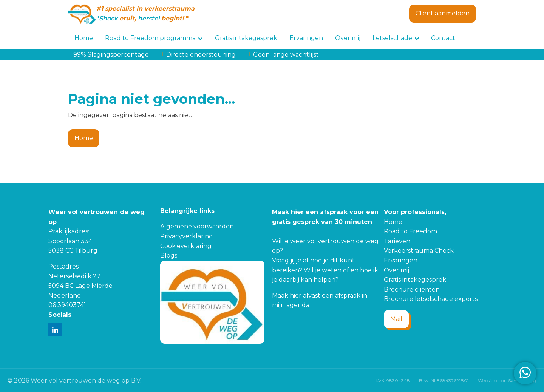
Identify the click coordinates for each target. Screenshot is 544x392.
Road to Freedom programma (154, 38)
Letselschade (396, 38)
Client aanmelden (443, 13)
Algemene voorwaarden (197, 226)
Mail (396, 319)
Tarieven (397, 241)
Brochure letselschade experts (431, 299)
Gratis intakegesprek (246, 38)
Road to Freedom (410, 231)
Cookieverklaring (186, 246)
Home (84, 38)
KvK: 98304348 (393, 380)
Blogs (169, 255)
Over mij (348, 38)
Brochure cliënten (412, 289)
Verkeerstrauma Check (419, 251)
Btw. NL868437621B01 (444, 380)
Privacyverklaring (187, 236)
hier (296, 296)
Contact (443, 38)
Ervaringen (306, 38)
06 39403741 (67, 305)
